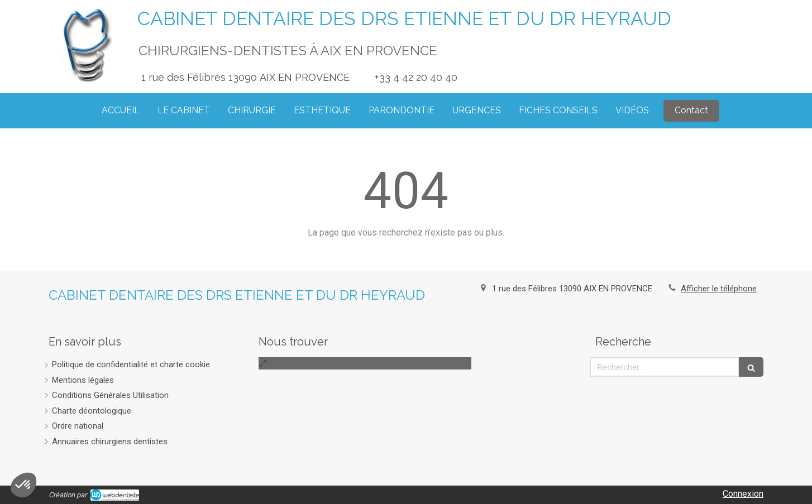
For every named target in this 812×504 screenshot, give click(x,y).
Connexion (743, 494)
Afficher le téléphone (719, 289)
